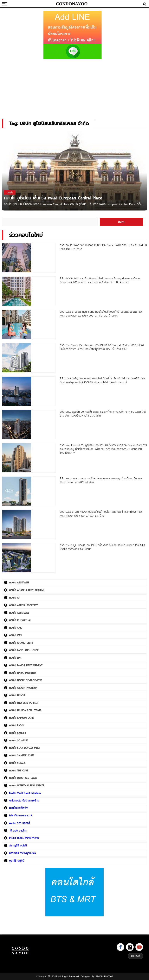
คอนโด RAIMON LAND (22, 718)
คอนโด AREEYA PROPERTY (23, 605)
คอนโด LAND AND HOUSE (24, 650)
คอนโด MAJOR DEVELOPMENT (26, 665)
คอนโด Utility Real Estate (23, 778)
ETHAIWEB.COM (104, 976)
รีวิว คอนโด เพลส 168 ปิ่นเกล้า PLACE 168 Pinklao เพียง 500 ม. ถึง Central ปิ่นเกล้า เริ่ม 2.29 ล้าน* (103, 247)
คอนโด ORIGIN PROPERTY (23, 688)
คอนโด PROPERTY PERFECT (24, 703)
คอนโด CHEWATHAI (20, 620)
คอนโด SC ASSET (18, 740)
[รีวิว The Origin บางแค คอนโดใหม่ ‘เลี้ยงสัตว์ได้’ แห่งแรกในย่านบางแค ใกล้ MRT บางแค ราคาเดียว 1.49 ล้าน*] (29, 558)
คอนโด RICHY (16, 725)
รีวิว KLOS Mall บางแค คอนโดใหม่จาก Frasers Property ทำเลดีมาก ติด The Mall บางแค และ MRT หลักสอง (101, 480)
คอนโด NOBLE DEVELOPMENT (25, 680)
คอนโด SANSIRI (17, 733)
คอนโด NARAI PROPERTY (23, 673)
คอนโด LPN (15, 658)
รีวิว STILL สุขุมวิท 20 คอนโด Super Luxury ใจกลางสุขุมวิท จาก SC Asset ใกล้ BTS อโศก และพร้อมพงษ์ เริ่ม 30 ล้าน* (103, 414)
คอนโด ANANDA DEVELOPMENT (27, 590)
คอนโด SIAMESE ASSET (22, 755)
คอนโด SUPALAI (18, 763)
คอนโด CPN (15, 635)
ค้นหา (121, 222)
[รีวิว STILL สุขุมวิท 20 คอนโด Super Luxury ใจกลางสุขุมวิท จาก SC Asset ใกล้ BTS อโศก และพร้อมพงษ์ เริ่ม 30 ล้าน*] (29, 424)
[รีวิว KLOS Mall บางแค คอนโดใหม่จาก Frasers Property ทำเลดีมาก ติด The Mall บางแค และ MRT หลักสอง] (29, 491)
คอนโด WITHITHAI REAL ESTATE (26, 785)
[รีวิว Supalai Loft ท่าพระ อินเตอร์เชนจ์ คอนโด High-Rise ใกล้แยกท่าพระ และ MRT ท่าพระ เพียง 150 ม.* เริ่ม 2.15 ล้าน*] (29, 525)
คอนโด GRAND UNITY (21, 643)
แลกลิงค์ (136, 956)
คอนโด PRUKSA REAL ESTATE (25, 710)
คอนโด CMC (16, 628)
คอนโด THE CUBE (19, 770)
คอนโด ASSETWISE (19, 582)
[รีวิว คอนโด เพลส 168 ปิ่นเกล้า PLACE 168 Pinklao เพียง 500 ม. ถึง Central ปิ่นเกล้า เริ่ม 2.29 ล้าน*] (29, 258)
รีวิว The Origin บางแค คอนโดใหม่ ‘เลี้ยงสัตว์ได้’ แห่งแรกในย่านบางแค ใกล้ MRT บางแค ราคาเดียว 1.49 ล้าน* (102, 547)
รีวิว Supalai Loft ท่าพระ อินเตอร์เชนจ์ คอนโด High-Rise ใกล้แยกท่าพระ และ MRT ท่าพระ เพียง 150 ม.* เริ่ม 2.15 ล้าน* (101, 514)
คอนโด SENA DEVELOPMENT (25, 748)
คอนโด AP (14, 598)
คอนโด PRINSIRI (18, 695)
